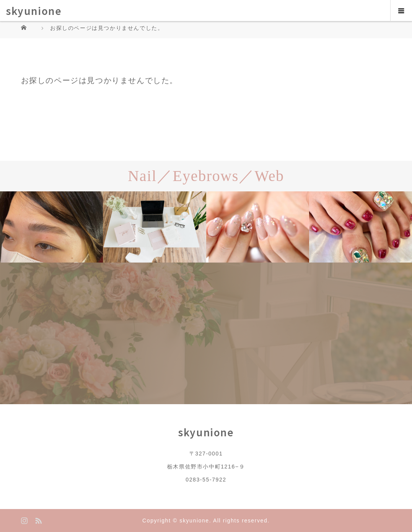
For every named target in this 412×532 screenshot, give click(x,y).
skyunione (34, 11)
